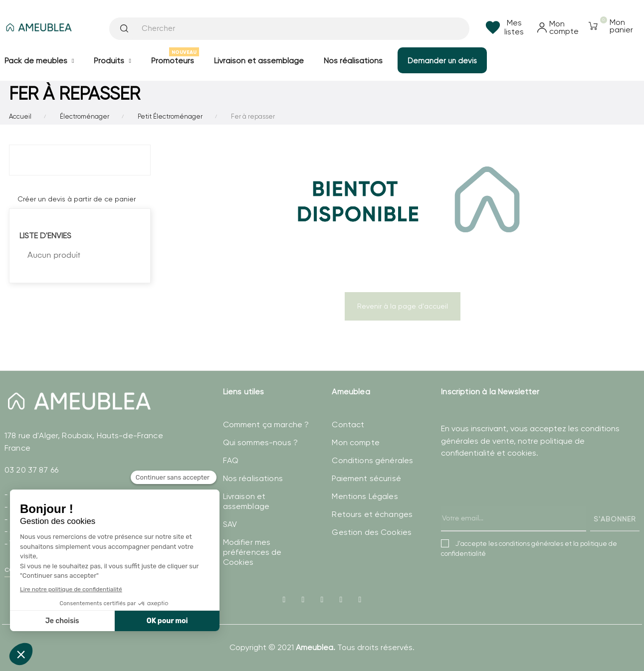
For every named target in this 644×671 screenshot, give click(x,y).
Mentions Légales (365, 496)
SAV (230, 524)
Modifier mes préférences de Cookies (252, 552)
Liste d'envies (45, 236)
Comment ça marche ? (266, 424)
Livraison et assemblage (246, 501)
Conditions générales (372, 460)
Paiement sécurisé (366, 478)
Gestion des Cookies (372, 532)
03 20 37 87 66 (31, 470)
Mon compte (355, 442)
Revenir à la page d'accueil (403, 306)
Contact (348, 424)
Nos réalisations (253, 478)
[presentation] (517, 505)
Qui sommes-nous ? (260, 442)
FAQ (231, 460)
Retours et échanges (372, 514)
